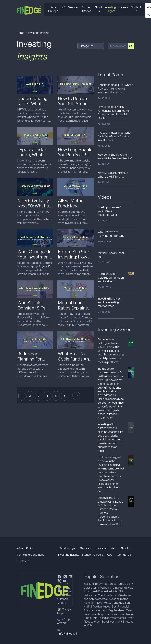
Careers (123, 7)
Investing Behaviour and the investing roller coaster (110, 302)
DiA (63, 7)
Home (21, 33)
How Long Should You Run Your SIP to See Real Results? (75, 157)
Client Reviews (107, 595)
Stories (86, 555)
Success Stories (86, 9)
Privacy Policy (25, 548)
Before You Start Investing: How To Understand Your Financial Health (75, 259)
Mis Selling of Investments (109, 618)
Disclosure (23, 561)
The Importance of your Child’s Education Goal (109, 211)
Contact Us (136, 9)
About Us (98, 9)
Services (73, 7)
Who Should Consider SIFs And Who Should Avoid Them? (34, 311)
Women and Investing (112, 588)
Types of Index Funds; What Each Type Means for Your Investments (115, 136)
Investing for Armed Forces (100, 584)
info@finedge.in (68, 634)
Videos (105, 197)
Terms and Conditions (30, 555)
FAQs (109, 555)
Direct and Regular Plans (110, 610)
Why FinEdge (53, 9)
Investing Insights (110, 9)
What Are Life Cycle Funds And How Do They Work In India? (75, 362)
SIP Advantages (100, 606)
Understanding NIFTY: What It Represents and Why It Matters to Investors (116, 89)
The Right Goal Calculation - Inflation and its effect (111, 277)
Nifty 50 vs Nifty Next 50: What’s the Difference (33, 206)
